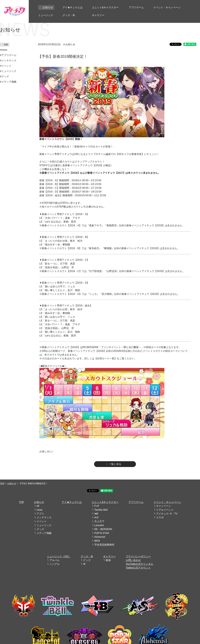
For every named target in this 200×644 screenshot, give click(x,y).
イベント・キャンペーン (167, 502)
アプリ (40, 514)
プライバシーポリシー (138, 556)
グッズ (40, 529)
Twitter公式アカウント (138, 568)
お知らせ (12, 483)
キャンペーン (164, 506)
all (38, 506)
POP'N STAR (102, 533)
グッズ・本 (87, 556)
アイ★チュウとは (72, 502)
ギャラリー (109, 556)
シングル (55, 564)
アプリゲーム (136, 502)
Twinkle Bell (101, 510)
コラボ (160, 517)
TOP (2, 483)
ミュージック (44, 525)
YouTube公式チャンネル (139, 564)
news (39, 510)
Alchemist (100, 537)
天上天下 (99, 521)
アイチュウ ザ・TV (167, 514)
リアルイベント (165, 510)
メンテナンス (44, 517)
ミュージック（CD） (59, 556)
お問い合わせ (133, 560)
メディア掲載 (44, 533)
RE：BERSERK (103, 529)
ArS (96, 517)
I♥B (96, 514)
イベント (42, 521)
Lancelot (99, 525)
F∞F (97, 506)
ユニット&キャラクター (105, 502)
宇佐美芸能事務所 (104, 545)
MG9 (97, 541)
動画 (108, 560)
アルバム (55, 560)
